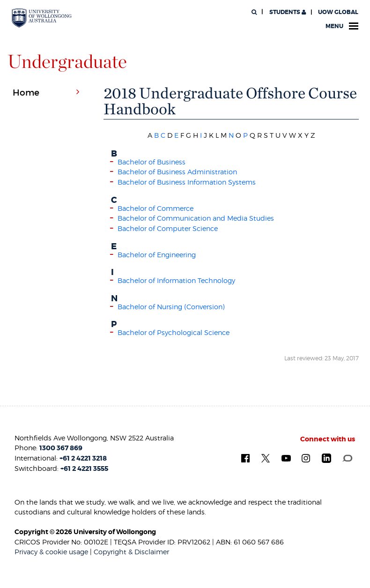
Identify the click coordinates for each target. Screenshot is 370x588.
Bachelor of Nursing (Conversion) (171, 307)
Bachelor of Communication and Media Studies (196, 218)
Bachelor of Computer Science (168, 228)
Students (287, 12)
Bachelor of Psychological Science (174, 332)
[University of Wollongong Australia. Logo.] (42, 18)
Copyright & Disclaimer (131, 552)
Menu (342, 26)
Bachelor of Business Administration (177, 172)
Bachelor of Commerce (155, 208)
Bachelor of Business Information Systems (187, 182)
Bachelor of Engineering (157, 255)
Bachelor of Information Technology (176, 280)
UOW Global (338, 12)
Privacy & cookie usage (51, 552)
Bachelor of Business (152, 162)
